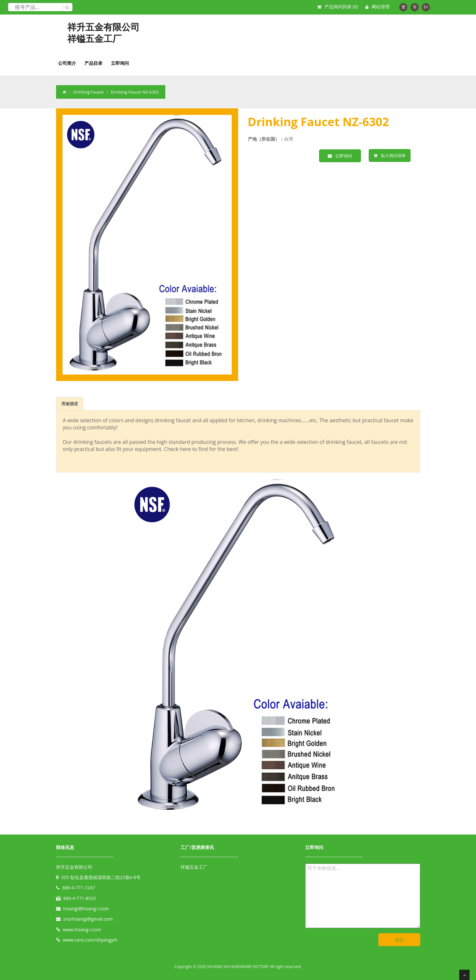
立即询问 (120, 63)
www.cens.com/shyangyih (90, 940)
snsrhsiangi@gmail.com (88, 919)
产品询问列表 (341, 7)
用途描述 (70, 404)
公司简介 (67, 63)
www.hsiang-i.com (82, 930)
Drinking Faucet (88, 92)
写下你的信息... (363, 896)
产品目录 (93, 63)
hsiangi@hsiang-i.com (86, 909)
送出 (399, 940)
